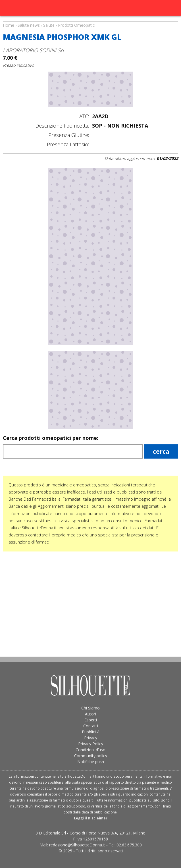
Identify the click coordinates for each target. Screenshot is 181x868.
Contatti (91, 726)
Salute (49, 25)
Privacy (91, 738)
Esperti (91, 720)
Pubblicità (91, 732)
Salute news (90, 20)
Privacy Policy (91, 744)
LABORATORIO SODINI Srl (33, 50)
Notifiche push (91, 762)
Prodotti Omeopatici (77, 25)
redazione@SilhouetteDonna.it (77, 845)
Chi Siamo (90, 708)
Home (9, 25)
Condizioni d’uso (90, 750)
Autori (90, 714)
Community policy (91, 756)
